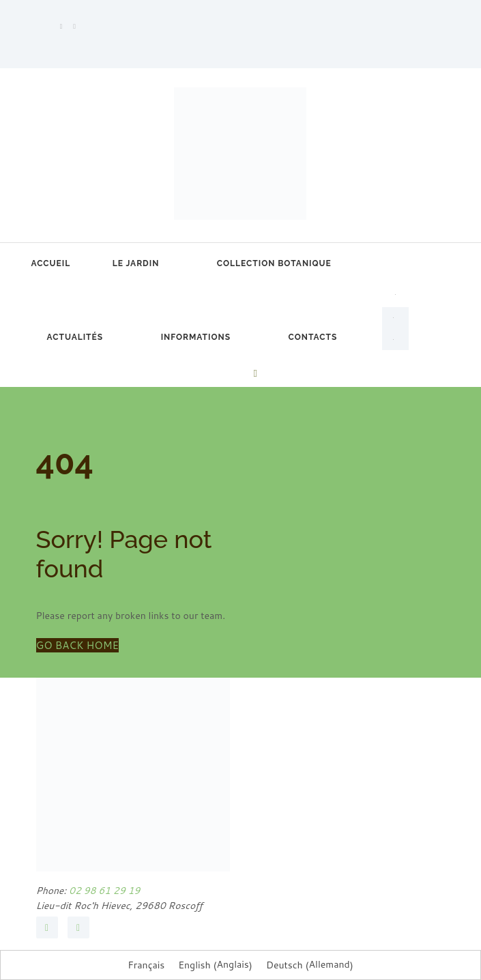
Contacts (313, 337)
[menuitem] (395, 292)
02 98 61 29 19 (103, 891)
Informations (196, 337)
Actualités (75, 337)
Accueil (51, 263)
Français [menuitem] (146, 965)
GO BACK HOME (78, 645)
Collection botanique (274, 263)
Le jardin (136, 263)
